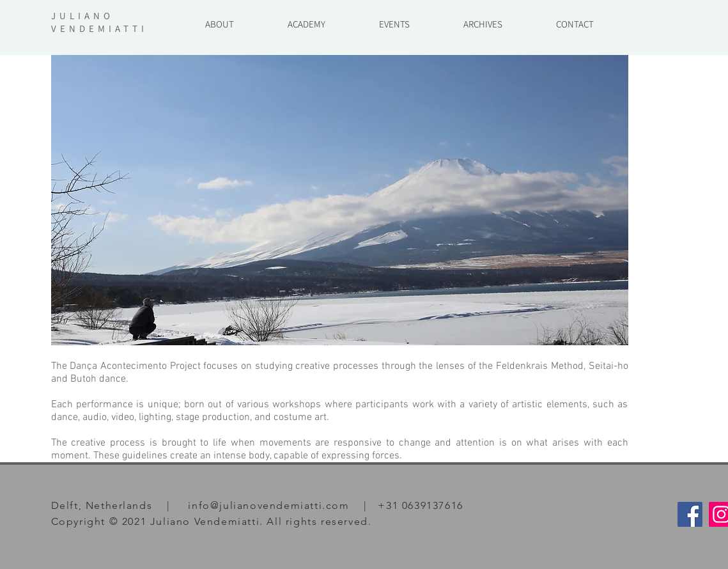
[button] (483, 18)
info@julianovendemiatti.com (268, 505)
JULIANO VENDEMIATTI (99, 22)
